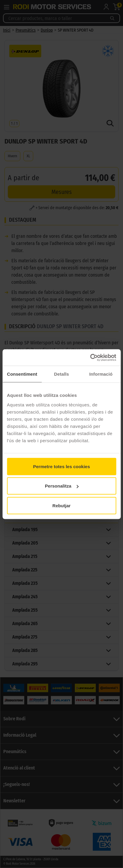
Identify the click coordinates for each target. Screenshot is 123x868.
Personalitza (62, 486)
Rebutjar (62, 505)
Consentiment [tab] (22, 374)
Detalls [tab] (62, 374)
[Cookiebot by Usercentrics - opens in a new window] (90, 357)
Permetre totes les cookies (61, 466)
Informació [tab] (101, 374)
